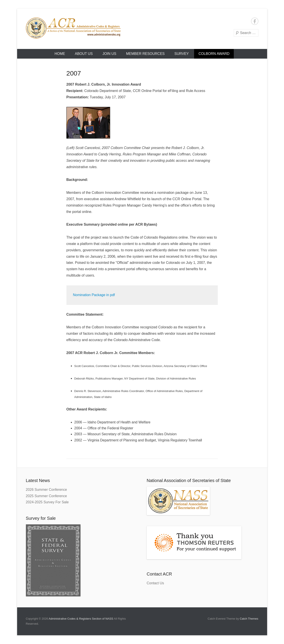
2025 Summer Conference (46, 496)
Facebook (255, 21)
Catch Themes (249, 619)
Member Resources (145, 54)
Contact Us (155, 583)
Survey (182, 54)
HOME (60, 54)
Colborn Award (214, 54)
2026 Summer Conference (46, 490)
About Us (84, 54)
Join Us (109, 54)
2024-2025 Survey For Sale (47, 502)
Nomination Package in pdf (94, 295)
